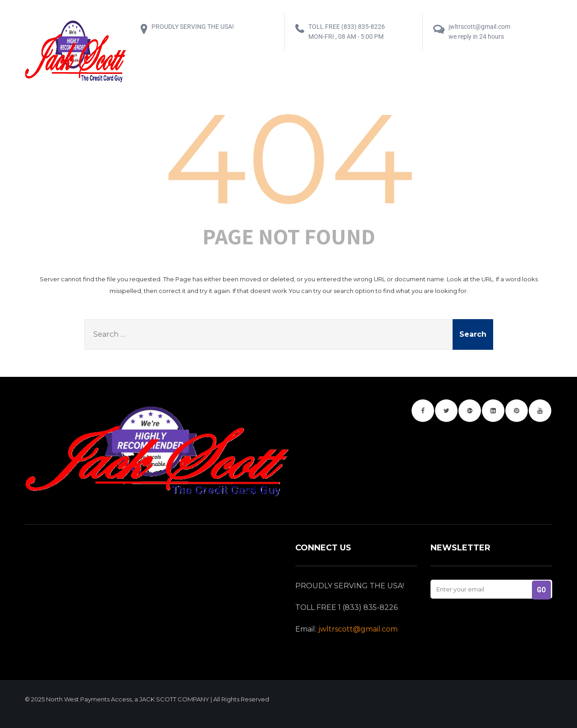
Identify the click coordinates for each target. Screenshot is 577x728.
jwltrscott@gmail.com (358, 629)
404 (289, 158)
